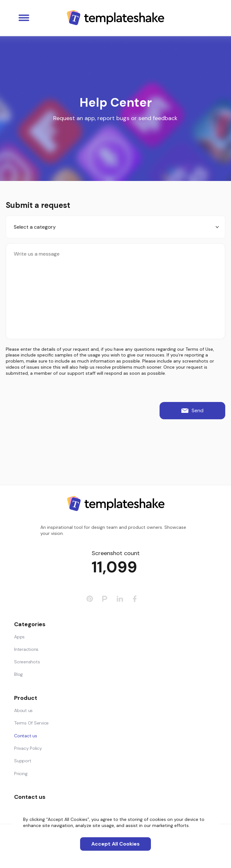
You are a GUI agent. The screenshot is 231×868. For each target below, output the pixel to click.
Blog (18, 674)
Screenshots (27, 662)
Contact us (26, 736)
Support (23, 761)
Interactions (26, 649)
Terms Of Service (31, 723)
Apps (19, 637)
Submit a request (38, 205)
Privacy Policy (28, 748)
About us (23, 710)
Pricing (21, 774)
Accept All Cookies (116, 844)
